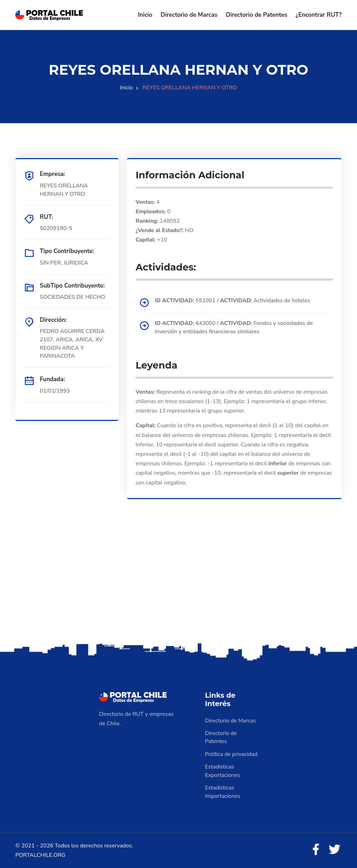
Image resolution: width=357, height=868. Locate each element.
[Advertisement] (178, 586)
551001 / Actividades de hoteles (233, 300)
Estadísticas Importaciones (223, 791)
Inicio (145, 15)
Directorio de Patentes (257, 15)
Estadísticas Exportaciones (223, 770)
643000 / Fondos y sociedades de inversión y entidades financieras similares (234, 327)
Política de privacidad (231, 754)
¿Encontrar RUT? (319, 15)
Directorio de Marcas (189, 15)
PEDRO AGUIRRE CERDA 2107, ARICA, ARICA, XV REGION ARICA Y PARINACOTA (72, 344)
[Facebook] (316, 849)
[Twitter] (335, 849)
